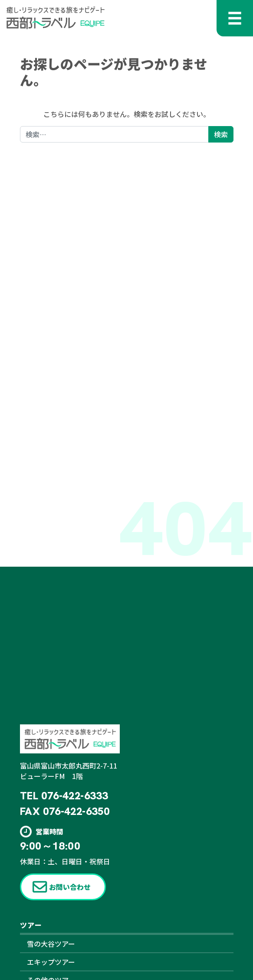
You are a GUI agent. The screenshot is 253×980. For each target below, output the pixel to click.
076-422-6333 (74, 796)
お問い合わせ (70, 887)
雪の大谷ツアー (51, 944)
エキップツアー (51, 962)
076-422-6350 (76, 811)
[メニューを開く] (235, 18)
